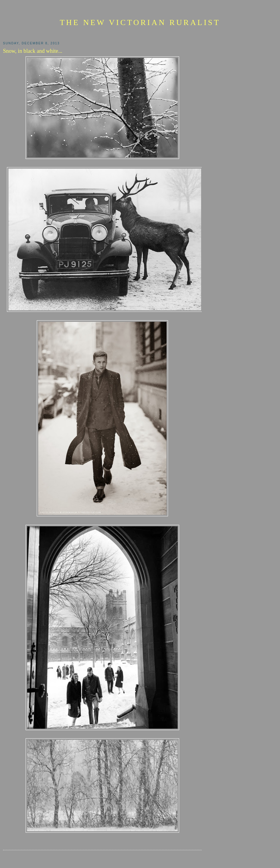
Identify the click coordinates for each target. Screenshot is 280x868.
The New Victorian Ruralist (140, 22)
